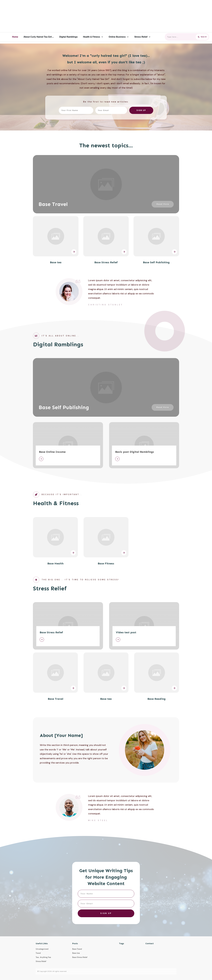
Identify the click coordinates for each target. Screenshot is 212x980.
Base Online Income (52, 452)
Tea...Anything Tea (43, 957)
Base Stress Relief (106, 262)
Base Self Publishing (156, 262)
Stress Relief (41, 961)
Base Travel (53, 204)
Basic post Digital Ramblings (135, 452)
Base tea (56, 262)
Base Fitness (106, 563)
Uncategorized (42, 949)
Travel (38, 953)
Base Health (55, 563)
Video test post (126, 632)
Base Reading (156, 699)
